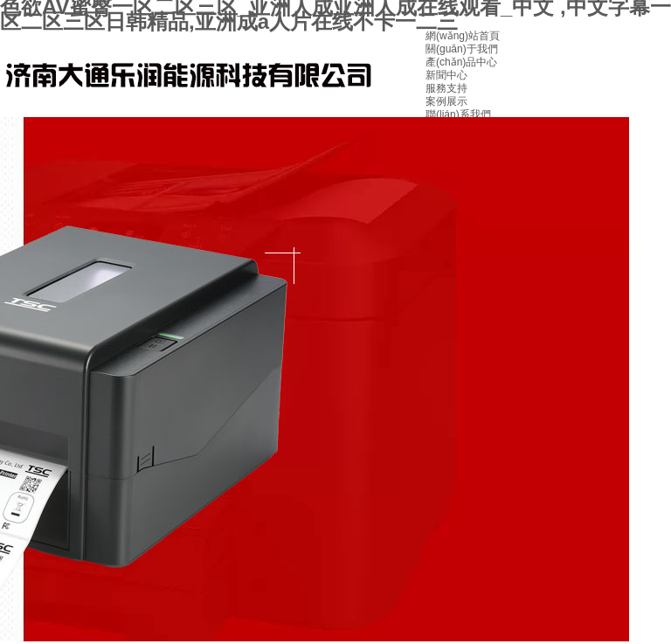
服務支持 (446, 88)
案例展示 (446, 101)
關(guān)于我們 (462, 49)
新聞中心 (446, 75)
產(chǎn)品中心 (461, 62)
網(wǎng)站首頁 (463, 36)
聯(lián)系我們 (458, 114)
